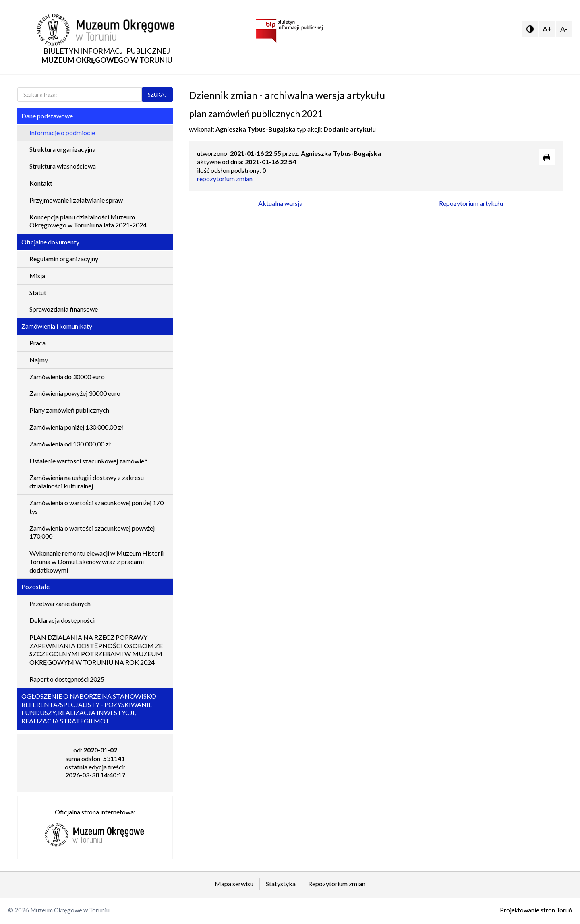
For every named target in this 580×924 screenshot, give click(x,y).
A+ (547, 29)
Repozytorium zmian (337, 884)
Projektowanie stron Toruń (536, 910)
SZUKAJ (157, 95)
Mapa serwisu (234, 884)
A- (564, 29)
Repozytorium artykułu (471, 203)
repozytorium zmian (225, 179)
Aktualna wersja (280, 203)
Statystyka (281, 884)
